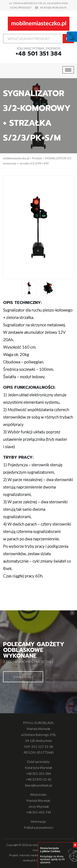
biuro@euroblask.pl (54, 8)
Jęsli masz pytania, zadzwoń (39, 52)
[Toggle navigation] (68, 70)
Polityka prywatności (39, 827)
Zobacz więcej (23, 677)
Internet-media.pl (30, 855)
